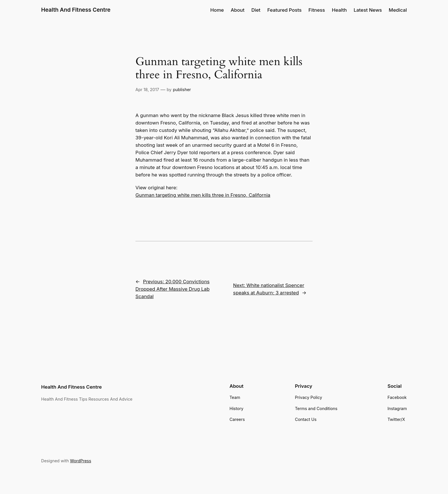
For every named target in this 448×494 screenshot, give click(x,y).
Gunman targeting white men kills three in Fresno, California (203, 195)
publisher (182, 90)
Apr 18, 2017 (147, 90)
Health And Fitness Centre (76, 10)
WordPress (81, 461)
